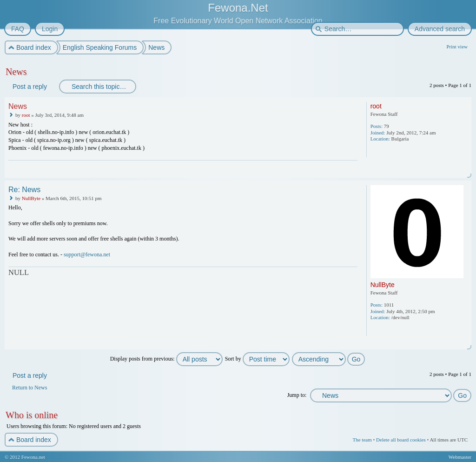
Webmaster (460, 457)
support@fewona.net (87, 254)
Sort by (257, 359)
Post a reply (29, 87)
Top (465, 171)
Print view (457, 47)
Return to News (30, 388)
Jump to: (297, 395)
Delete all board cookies (401, 440)
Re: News (24, 190)
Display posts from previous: (166, 359)
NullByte (31, 198)
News (16, 72)
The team (362, 440)
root (26, 115)
